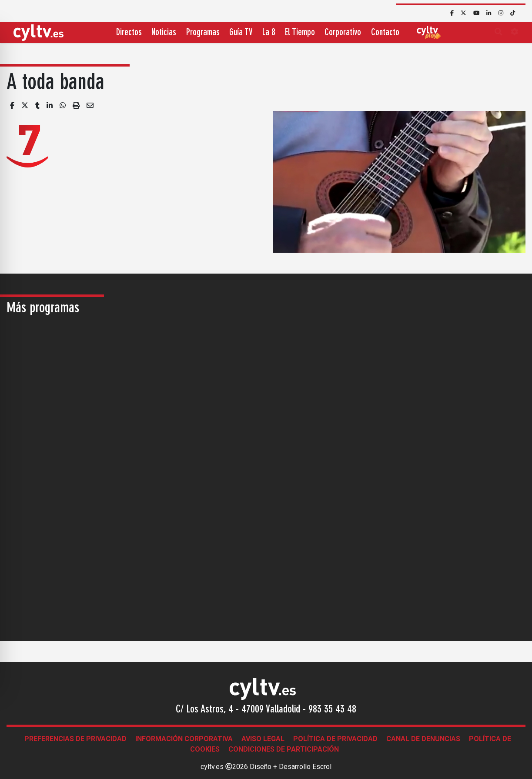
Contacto (385, 33)
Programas (203, 33)
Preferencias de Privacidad (75, 739)
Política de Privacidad (335, 739)
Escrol (322, 767)
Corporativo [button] (343, 33)
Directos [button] (129, 33)
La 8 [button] (269, 33)
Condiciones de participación (284, 749)
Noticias (164, 33)
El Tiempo (300, 33)
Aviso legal (263, 739)
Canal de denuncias (423, 739)
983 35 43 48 (332, 710)
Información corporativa (184, 739)
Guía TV (241, 33)
